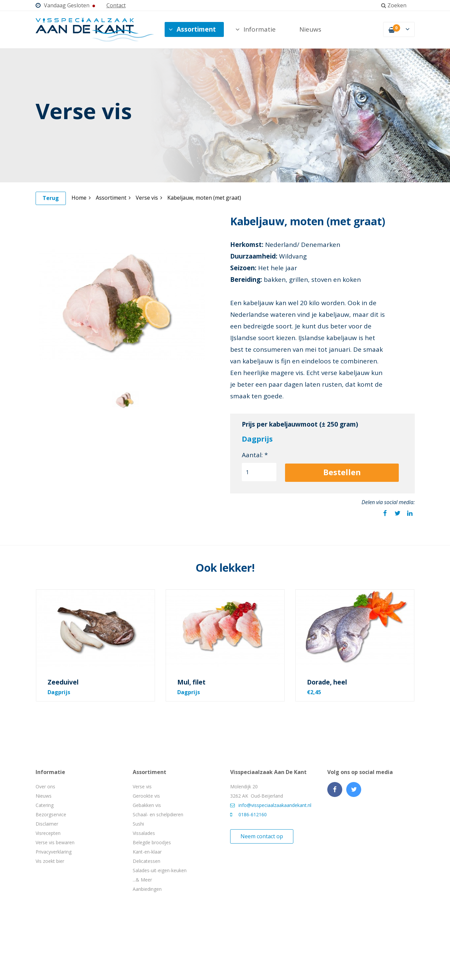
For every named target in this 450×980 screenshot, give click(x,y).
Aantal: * (255, 455)
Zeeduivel (63, 682)
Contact (116, 5)
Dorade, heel (327, 682)
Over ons (45, 786)
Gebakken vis (147, 805)
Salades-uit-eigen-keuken (160, 870)
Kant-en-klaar (147, 852)
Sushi (138, 824)
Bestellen (342, 472)
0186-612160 (248, 814)
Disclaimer (47, 824)
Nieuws (310, 29)
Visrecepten (48, 833)
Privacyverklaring (54, 852)
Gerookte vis (146, 796)
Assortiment (192, 29)
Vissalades (144, 833)
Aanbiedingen (147, 889)
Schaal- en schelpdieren (158, 814)
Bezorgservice (51, 814)
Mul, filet (191, 682)
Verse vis (149, 198)
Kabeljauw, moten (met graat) (204, 198)
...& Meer (142, 880)
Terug (51, 198)
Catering (45, 805)
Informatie (256, 29)
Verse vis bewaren (55, 842)
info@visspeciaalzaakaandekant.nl (271, 805)
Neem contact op (262, 836)
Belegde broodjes (152, 842)
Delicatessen (147, 861)
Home (81, 198)
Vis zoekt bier (50, 861)
